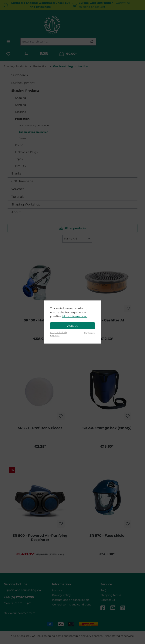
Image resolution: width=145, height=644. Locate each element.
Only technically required (59, 334)
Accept (73, 326)
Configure (89, 333)
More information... (75, 316)
